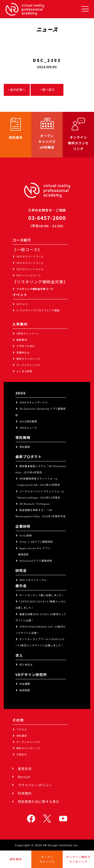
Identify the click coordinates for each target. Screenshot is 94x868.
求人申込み (26, 665)
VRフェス (22, 304)
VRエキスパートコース (30, 263)
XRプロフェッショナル (30, 269)
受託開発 (25, 447)
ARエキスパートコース (30, 256)
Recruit (24, 777)
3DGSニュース (28, 428)
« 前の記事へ (17, 90)
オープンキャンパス (28, 365)
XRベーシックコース (29, 275)
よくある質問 (25, 371)
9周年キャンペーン (28, 334)
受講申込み (23, 352)
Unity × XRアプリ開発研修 (36, 542)
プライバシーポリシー (35, 785)
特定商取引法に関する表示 (39, 801)
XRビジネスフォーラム (33, 580)
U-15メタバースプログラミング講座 (38, 310)
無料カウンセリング (28, 359)
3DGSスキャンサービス (34, 402)
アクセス (22, 729)
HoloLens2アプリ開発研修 (36, 561)
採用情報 (25, 690)
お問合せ (22, 754)
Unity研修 (26, 535)
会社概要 (25, 684)
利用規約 (25, 793)
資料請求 (22, 736)
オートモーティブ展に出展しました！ (42, 595)
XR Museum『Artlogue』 (36, 504)
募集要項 (22, 340)
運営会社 (25, 769)
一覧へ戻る (47, 90)
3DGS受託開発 (28, 421)
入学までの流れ (26, 346)
